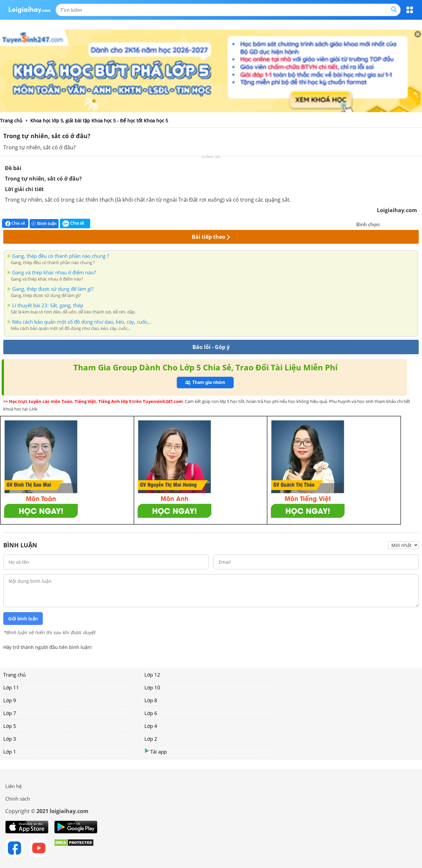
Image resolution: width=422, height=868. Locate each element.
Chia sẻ (15, 223)
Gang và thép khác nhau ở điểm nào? (54, 272)
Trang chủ (14, 675)
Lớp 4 (151, 726)
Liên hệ (13, 786)
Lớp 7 (10, 713)
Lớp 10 (152, 687)
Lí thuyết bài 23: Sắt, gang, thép (48, 305)
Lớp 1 (10, 752)
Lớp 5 (10, 726)
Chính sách (18, 799)
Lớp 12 (152, 675)
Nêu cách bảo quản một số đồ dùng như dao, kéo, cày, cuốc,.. (82, 322)
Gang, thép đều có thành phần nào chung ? (61, 256)
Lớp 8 (151, 700)
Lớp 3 (10, 739)
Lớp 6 (151, 713)
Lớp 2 (151, 739)
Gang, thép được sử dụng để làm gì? (53, 289)
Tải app (156, 751)
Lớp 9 (10, 700)
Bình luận (44, 223)
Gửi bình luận (23, 619)
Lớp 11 (11, 687)
